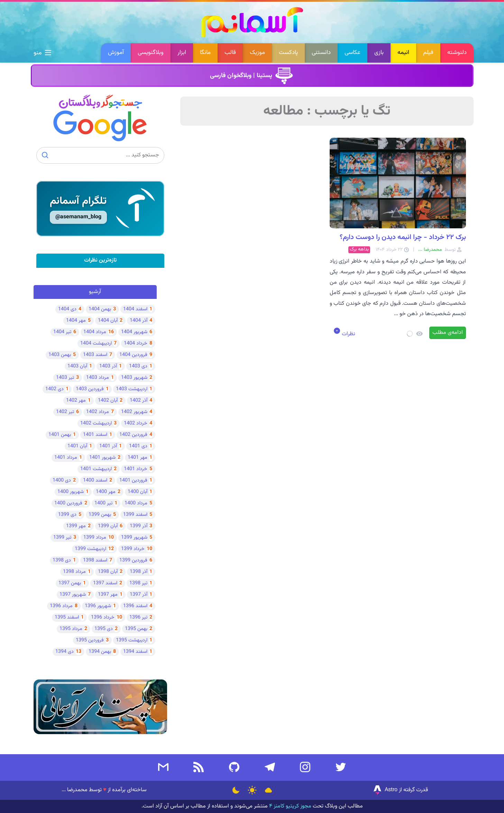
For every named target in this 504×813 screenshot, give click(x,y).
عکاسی (352, 53)
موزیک (257, 53)
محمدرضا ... (75, 790)
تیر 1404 (62, 332)
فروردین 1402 (133, 435)
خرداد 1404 (136, 344)
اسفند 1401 (95, 435)
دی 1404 (67, 309)
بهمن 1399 (100, 515)
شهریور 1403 (134, 378)
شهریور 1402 (134, 412)
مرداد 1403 (98, 378)
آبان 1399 (108, 526)
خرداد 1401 (136, 469)
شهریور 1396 (98, 606)
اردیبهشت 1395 (132, 640)
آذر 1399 (139, 526)
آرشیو (95, 292)
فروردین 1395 (90, 640)
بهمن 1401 (60, 435)
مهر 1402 (76, 401)
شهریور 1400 (71, 492)
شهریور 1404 (134, 332)
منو (42, 53)
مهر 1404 (76, 321)
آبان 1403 (77, 366)
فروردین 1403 (90, 389)
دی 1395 (104, 629)
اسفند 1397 (105, 583)
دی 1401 (138, 446)
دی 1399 (67, 515)
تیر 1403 (65, 378)
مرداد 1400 (136, 503)
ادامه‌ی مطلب (448, 333)
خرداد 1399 (133, 549)
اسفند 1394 (135, 652)
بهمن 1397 (70, 583)
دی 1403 (138, 366)
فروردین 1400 (68, 503)
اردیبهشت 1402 (96, 423)
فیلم (428, 53)
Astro (385, 790)
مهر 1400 (106, 492)
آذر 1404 (139, 321)
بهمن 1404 (100, 309)
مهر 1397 (108, 595)
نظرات (348, 334)
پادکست (288, 53)
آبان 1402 (108, 401)
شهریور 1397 (73, 595)
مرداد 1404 (95, 332)
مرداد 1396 (61, 606)
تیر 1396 (138, 618)
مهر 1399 (76, 526)
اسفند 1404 (135, 309)
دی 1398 (62, 560)
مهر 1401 (138, 458)
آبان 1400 (138, 492)
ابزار (182, 53)
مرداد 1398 (74, 572)
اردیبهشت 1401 (96, 469)
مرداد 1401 (66, 458)
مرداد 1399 (95, 538)
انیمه (403, 53)
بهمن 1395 (136, 629)
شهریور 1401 (102, 458)
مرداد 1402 (98, 412)
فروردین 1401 (133, 481)
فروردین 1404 (133, 355)
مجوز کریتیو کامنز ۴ (290, 806)
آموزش (116, 53)
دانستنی (321, 53)
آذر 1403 (108, 366)
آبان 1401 (77, 446)
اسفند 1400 (95, 481)
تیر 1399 (62, 538)
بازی (379, 53)
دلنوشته (457, 53)
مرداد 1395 (71, 629)
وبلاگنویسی (151, 53)
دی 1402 (54, 389)
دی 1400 (62, 481)
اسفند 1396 (135, 606)
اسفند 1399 (135, 515)
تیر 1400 (103, 503)
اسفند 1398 (95, 560)
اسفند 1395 (67, 618)
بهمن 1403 (60, 355)
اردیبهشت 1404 (96, 344)
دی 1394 (65, 652)
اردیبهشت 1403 (132, 389)
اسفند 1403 (95, 355)
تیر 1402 (65, 412)
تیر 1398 (138, 583)
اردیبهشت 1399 (90, 549)
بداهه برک (359, 250)
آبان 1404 (108, 321)
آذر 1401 (108, 446)
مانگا (205, 53)
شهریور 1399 (134, 538)
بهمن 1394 (100, 652)
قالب (230, 53)
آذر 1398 (139, 572)
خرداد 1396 (103, 618)
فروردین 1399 (133, 560)
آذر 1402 (139, 401)
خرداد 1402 (136, 423)
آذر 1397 (139, 595)
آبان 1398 (108, 572)
